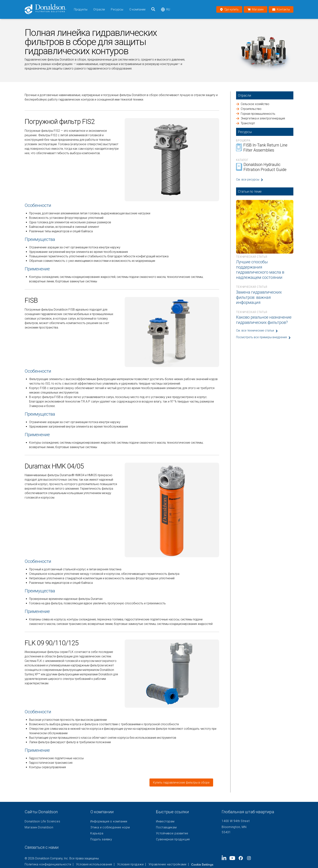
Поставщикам (166, 827)
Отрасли (99, 9)
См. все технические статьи (255, 330)
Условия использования (94, 864)
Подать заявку (101, 839)
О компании (137, 9)
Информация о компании (109, 821)
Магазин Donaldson (39, 827)
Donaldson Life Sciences (42, 821)
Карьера (97, 833)
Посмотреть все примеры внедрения (261, 337)
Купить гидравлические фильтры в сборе (181, 783)
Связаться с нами (42, 847)
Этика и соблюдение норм (110, 827)
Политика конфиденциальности (48, 864)
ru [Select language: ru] (166, 9)
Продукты (81, 9)
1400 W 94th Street (236, 821)
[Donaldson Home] (48, 9)
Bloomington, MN (234, 827)
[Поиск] (153, 9)
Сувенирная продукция (173, 839)
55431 (226, 832)
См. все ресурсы (248, 179)
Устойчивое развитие (172, 833)
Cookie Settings (202, 864)
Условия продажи (130, 864)
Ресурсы (117, 9)
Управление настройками (167, 864)
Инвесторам (165, 821)
